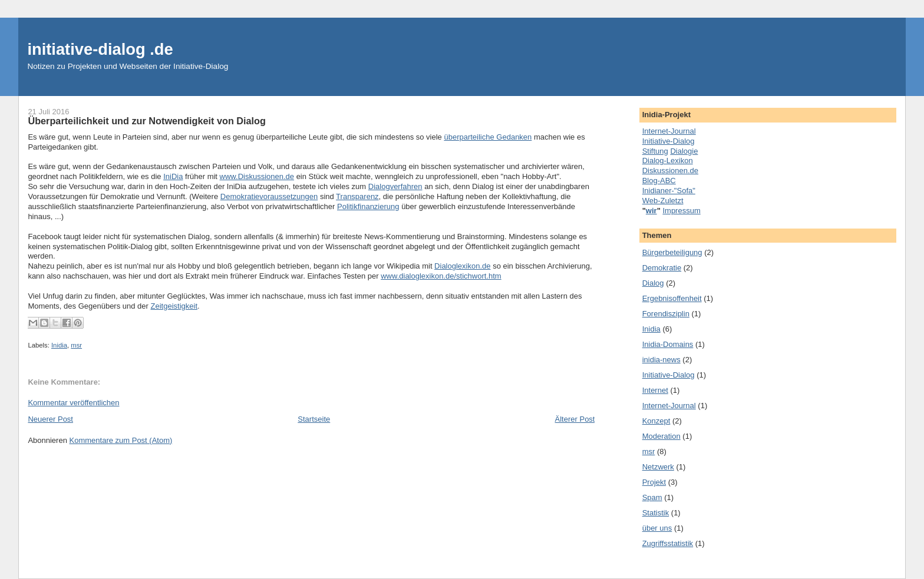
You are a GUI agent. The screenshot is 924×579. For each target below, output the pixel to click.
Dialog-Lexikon (668, 161)
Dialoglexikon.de (462, 266)
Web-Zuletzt (663, 201)
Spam (652, 497)
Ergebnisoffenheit (672, 298)
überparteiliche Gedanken (488, 137)
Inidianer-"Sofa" (669, 191)
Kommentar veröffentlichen (73, 403)
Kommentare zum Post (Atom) (121, 440)
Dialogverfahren (395, 186)
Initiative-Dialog (669, 141)
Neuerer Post (50, 419)
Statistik (656, 513)
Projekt (654, 482)
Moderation (661, 436)
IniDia (173, 176)
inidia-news (661, 360)
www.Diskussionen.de (257, 176)
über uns (657, 528)
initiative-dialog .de (100, 49)
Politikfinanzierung (368, 206)
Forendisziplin (666, 314)
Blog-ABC (659, 181)
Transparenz (357, 196)
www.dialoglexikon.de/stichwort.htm (441, 276)
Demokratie (662, 268)
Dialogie (684, 151)
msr (76, 345)
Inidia (59, 345)
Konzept (656, 421)
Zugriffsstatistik (668, 543)
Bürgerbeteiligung (672, 252)
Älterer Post (575, 419)
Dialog (653, 283)
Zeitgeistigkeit (174, 306)
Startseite (314, 419)
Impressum (681, 211)
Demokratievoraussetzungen (269, 196)
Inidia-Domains (668, 344)
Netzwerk (658, 467)
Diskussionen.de (670, 171)
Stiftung (655, 151)
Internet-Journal (669, 131)
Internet (655, 390)
